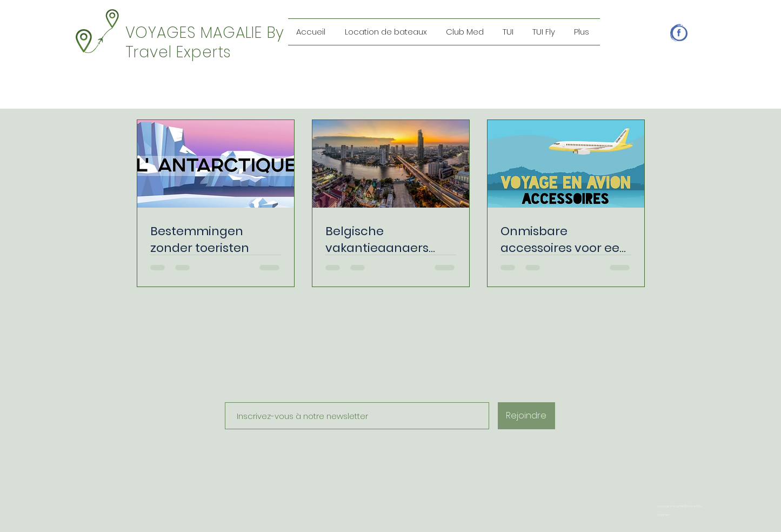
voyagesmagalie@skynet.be (680, 506)
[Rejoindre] (526, 416)
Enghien (664, 515)
